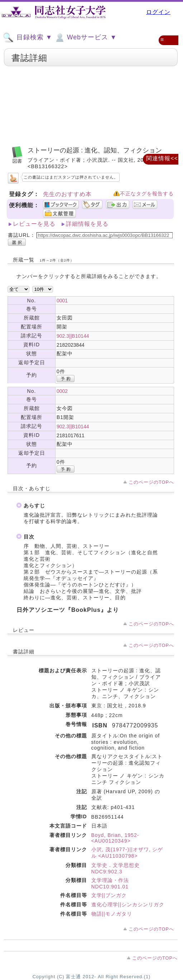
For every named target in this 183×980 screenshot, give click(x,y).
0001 (62, 301)
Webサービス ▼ (85, 38)
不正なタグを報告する (147, 194)
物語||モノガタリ (112, 914)
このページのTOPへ (151, 482)
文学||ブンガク (109, 895)
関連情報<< (162, 158)
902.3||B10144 (73, 336)
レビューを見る (34, 224)
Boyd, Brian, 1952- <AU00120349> (115, 838)
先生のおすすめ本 (67, 194)
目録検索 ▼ (28, 38)
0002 (62, 391)
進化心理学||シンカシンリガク (128, 905)
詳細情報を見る (87, 224)
